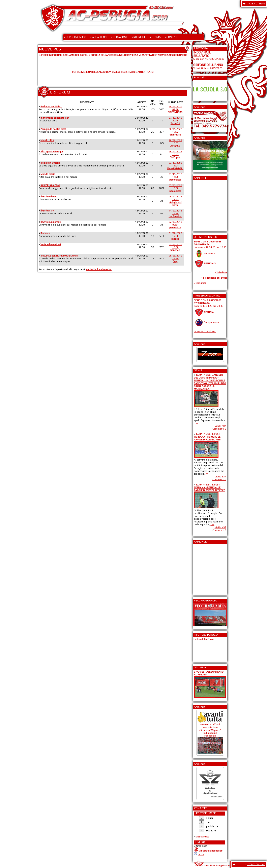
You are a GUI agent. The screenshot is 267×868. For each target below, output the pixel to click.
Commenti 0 (219, 429)
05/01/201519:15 (175, 201)
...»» (196, 423)
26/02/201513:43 (175, 154)
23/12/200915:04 (175, 166)
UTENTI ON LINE (256, 864)
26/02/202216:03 (175, 143)
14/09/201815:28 (175, 213)
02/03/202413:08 (175, 247)
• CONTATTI (172, 37)
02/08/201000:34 (175, 225)
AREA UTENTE (257, 4)
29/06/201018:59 (175, 259)
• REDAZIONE (119, 37)
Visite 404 (220, 426)
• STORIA (155, 37)
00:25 (201, 855)
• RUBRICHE (139, 37)
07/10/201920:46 (175, 121)
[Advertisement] (205, 204)
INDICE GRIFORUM (51, 55)
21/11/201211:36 (175, 177)
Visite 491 (220, 527)
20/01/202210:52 (175, 132)
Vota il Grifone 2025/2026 (208, 68)
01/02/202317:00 (175, 236)
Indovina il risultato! (205, 331)
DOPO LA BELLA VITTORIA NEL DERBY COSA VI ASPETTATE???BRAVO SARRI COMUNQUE (139, 55)
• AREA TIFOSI (99, 37)
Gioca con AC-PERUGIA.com (209, 59)
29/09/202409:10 (175, 109)
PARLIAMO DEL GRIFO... (76, 55)
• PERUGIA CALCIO (75, 37)
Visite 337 (220, 477)
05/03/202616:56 (175, 188)
